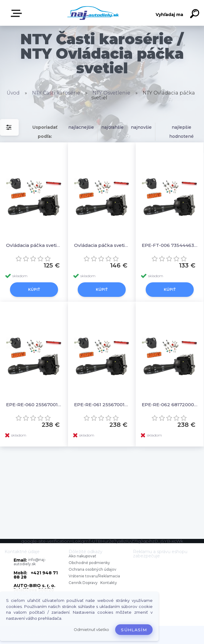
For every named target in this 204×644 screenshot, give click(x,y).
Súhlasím (134, 630)
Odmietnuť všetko (91, 630)
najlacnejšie (81, 127)
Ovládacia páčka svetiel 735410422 (34, 245)
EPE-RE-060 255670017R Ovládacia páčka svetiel (34, 405)
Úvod (13, 93)
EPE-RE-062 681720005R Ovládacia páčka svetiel (170, 405)
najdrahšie (112, 127)
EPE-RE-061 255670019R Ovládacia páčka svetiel (102, 405)
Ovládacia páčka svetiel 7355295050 (102, 245)
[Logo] (93, 13)
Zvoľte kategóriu (18, 13)
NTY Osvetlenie (111, 93)
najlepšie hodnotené (181, 132)
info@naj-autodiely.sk (30, 562)
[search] (196, 15)
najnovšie (141, 127)
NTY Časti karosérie (56, 93)
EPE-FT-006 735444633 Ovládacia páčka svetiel (170, 245)
